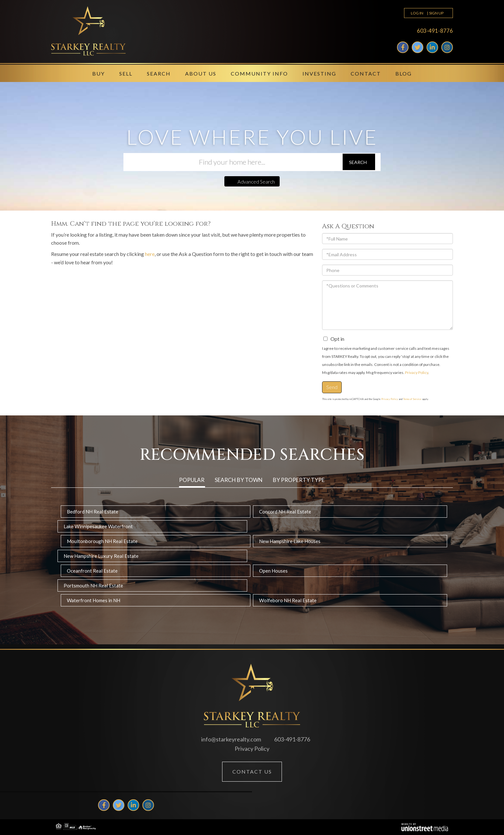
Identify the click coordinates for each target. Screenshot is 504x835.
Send (332, 387)
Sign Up (436, 13)
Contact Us (252, 771)
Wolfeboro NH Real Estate (288, 600)
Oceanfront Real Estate (92, 571)
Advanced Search (256, 182)
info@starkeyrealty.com (231, 739)
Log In (417, 13)
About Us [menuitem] (201, 73)
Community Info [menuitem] (259, 73)
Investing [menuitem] (319, 73)
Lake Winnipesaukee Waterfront (98, 526)
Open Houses (273, 571)
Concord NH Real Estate (285, 512)
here (150, 254)
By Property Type (299, 480)
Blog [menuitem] (404, 73)
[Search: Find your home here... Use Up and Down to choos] (233, 162)
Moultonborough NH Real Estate (102, 541)
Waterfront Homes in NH (94, 600)
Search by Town (239, 480)
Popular (192, 480)
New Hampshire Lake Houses (290, 541)
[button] (359, 162)
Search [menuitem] (159, 73)
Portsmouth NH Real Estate (93, 585)
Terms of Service (412, 399)
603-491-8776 (435, 31)
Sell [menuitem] (126, 73)
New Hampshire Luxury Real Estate (101, 556)
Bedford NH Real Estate (93, 512)
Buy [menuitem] (99, 73)
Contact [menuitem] (366, 73)
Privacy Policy (417, 372)
